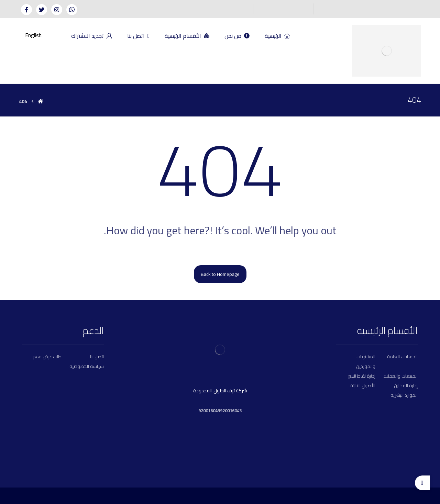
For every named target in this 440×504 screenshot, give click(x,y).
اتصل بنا (97, 357)
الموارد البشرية (404, 395)
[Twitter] (42, 10)
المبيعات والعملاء (401, 376)
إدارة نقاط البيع (362, 376)
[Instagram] (57, 10)
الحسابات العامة (402, 357)
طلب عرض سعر (47, 357)
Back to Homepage (220, 274)
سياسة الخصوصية (87, 366)
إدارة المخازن (406, 385)
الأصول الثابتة (363, 385)
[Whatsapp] (72, 10)
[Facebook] (26, 10)
